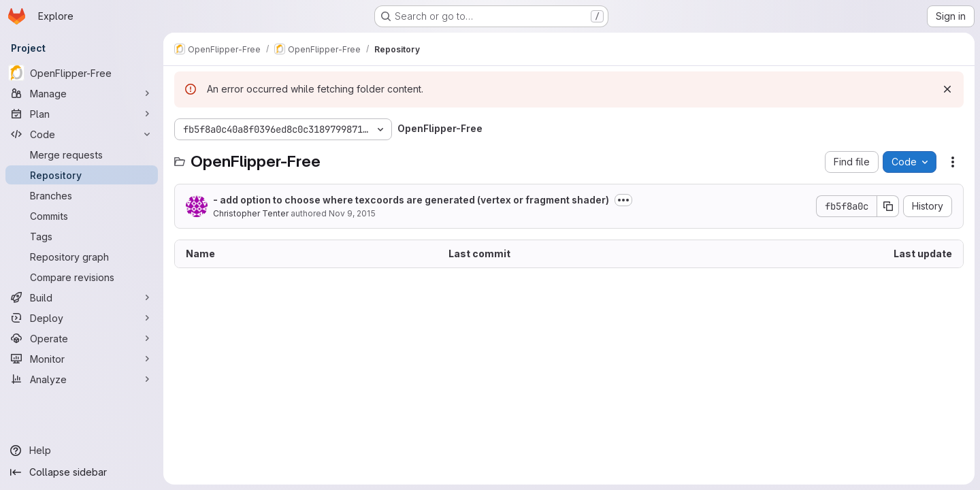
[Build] (82, 297)
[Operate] (82, 338)
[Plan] (82, 114)
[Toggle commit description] (623, 200)
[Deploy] (82, 318)
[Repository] (82, 175)
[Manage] (82, 93)
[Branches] (82, 195)
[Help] (82, 451)
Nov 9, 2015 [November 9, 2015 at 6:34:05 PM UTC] (352, 213)
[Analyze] (82, 379)
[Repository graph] (82, 257)
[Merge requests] (82, 154)
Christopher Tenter (251, 213)
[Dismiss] (947, 89)
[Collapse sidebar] (82, 472)
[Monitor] (82, 359)
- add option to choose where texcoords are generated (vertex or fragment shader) (411, 200)
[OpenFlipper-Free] (82, 73)
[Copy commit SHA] (888, 206)
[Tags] (82, 236)
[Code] (82, 134)
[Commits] (82, 216)
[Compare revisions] (82, 277)
